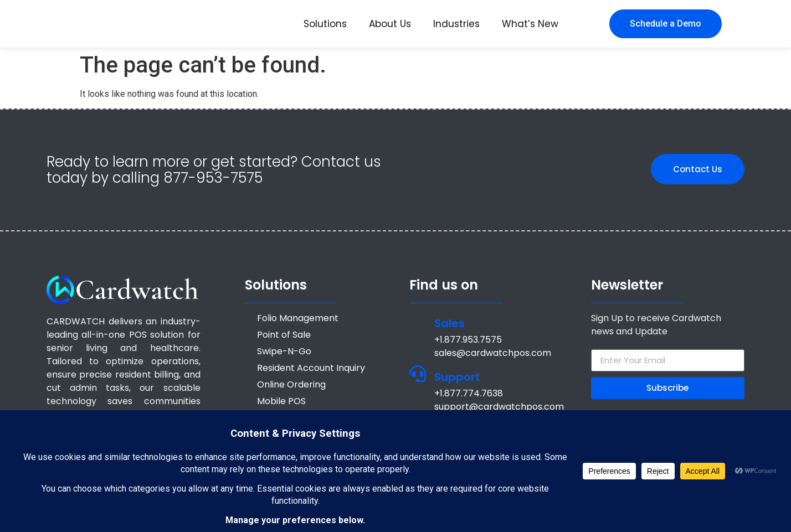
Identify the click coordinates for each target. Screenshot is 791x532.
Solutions (325, 24)
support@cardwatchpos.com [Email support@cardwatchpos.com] (499, 407)
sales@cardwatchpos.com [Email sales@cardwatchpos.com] (493, 353)
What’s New (530, 24)
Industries (456, 24)
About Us (390, 24)
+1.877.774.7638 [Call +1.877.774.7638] (469, 393)
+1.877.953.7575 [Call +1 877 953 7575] (468, 340)
